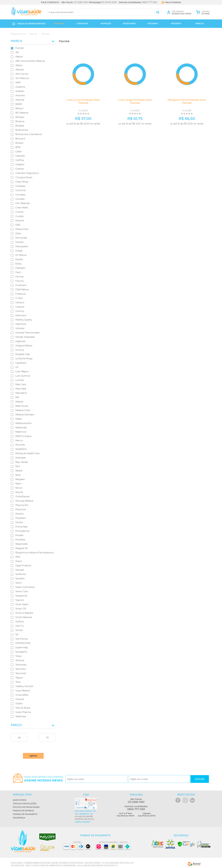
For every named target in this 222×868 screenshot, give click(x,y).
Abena (19, 65)
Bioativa (20, 121)
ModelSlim (21, 449)
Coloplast (21, 186)
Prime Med (21, 527)
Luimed (20, 380)
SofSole (20, 622)
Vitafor (19, 704)
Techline (20, 660)
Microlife (20, 445)
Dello (18, 233)
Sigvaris (20, 600)
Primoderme (22, 531)
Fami (18, 272)
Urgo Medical (23, 691)
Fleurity (20, 281)
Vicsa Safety (22, 695)
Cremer (20, 212)
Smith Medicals (24, 617)
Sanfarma (21, 574)
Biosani (19, 143)
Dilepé (19, 251)
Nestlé (19, 471)
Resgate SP (22, 548)
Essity (19, 264)
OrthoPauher (23, 497)
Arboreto (20, 95)
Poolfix (19, 522)
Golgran (20, 307)
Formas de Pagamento (25, 814)
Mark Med (21, 389)
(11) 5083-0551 (81, 2)
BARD (19, 104)
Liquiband (21, 363)
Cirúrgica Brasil (24, 177)
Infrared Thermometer (28, 333)
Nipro (18, 484)
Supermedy (22, 647)
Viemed (20, 699)
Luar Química (23, 376)
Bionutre (20, 139)
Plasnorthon (22, 229)
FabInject (20, 268)
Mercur (19, 440)
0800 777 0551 (150, 2)
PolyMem (21, 518)
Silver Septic (22, 604)
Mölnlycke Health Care (28, 453)
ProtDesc (21, 540)
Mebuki (19, 402)
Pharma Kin (22, 505)
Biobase (20, 126)
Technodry (21, 665)
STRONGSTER (23, 643)
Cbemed (20, 156)
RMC (18, 557)
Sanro (19, 583)
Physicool (21, 509)
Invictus (20, 350)
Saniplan (20, 578)
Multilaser (21, 458)
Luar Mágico (22, 371)
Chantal (20, 169)
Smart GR (21, 609)
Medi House (22, 406)
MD (17, 397)
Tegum (19, 678)
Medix (19, 419)
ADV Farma (22, 74)
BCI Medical (22, 113)
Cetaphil (20, 164)
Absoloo (20, 70)
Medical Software (25, 415)
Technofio (21, 669)
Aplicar (33, 756)
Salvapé (20, 570)
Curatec (20, 216)
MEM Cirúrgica (23, 436)
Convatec (21, 195)
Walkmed (21, 716)
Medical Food (23, 410)
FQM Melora (22, 290)
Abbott (19, 57)
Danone (20, 221)
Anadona (20, 87)
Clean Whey (22, 182)
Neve (18, 475)
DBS (18, 225)
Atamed (20, 100)
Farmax (20, 277)
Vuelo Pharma (23, 712)
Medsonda (21, 428)
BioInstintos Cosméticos (29, 134)
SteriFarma (22, 639)
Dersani (20, 242)
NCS (18, 466)
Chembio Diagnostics (27, 173)
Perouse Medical (24, 501)
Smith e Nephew (24, 613)
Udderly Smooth (24, 686)
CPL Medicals (23, 203)
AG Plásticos (22, 78)
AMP (18, 83)
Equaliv (19, 259)
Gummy (20, 311)
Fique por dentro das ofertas (44, 779)
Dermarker (21, 238)
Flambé (20, 48)
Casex (18, 152)
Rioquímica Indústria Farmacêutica (34, 553)
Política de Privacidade (26, 807)
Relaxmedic (22, 544)
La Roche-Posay (24, 359)
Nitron (19, 488)
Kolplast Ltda (23, 354)
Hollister (20, 328)
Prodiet (19, 535)
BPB (18, 147)
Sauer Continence (25, 587)
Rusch (19, 561)
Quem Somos (20, 800)
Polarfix (20, 514)
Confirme (21, 190)
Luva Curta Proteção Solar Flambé (83, 101)
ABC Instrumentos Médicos (30, 61)
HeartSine (21, 324)
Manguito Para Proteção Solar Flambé (187, 101)
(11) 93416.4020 (109, 2)
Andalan (20, 91)
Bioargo (20, 117)
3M (17, 52)
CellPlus (20, 160)
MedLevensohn (24, 423)
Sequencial (21, 596)
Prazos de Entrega (23, 811)
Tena (18, 682)
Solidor (19, 630)
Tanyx (18, 656)
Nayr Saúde (22, 462)
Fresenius (21, 294)
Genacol (20, 302)
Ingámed (20, 341)
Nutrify (19, 492)
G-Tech (19, 298)
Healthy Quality (24, 320)
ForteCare (21, 285)
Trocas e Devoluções (25, 804)
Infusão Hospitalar (25, 337)
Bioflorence (22, 130)
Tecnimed (21, 673)
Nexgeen (20, 479)
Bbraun (19, 108)
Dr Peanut (21, 255)
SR (17, 635)
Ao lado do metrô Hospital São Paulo (86, 816)
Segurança (19, 818)
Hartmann (21, 315)
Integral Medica (24, 346)
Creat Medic (22, 208)
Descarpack (22, 246)
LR (17, 367)
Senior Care (22, 591)
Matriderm (21, 393)
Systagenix (21, 652)
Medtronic (21, 432)
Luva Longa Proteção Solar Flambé (135, 101)
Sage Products (23, 566)
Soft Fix (20, 626)
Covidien (20, 199)
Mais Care (21, 384)
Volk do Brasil (23, 708)
